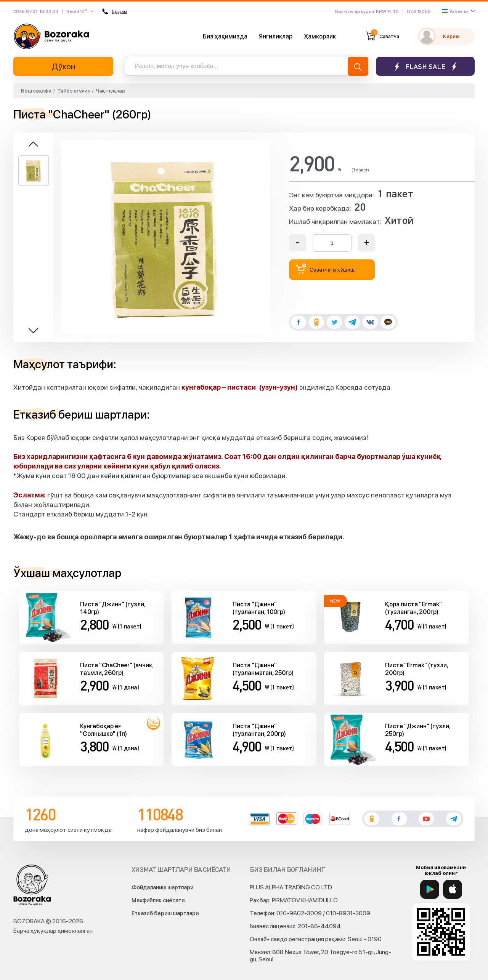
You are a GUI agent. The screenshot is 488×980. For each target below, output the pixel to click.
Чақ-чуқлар (111, 91)
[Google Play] (430, 889)
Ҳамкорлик (320, 36)
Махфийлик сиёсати (158, 900)
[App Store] (453, 889)
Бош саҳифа (36, 91)
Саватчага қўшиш (325, 269)
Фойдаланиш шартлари (162, 887)
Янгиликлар (276, 36)
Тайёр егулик (74, 91)
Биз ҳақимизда (225, 36)
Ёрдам (115, 11)
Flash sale (425, 66)
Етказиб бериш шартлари (165, 913)
